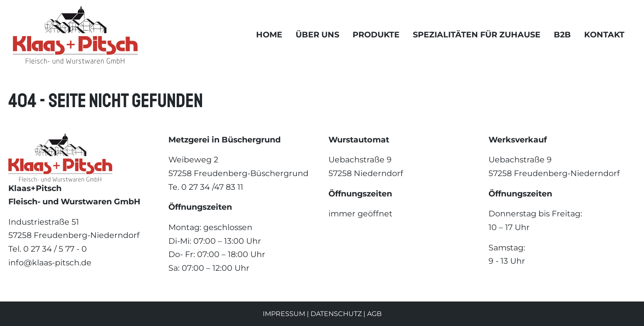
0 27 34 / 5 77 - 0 (55, 249)
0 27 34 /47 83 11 (212, 187)
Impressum (284, 314)
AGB (374, 314)
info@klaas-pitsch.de (50, 262)
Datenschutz (336, 314)
